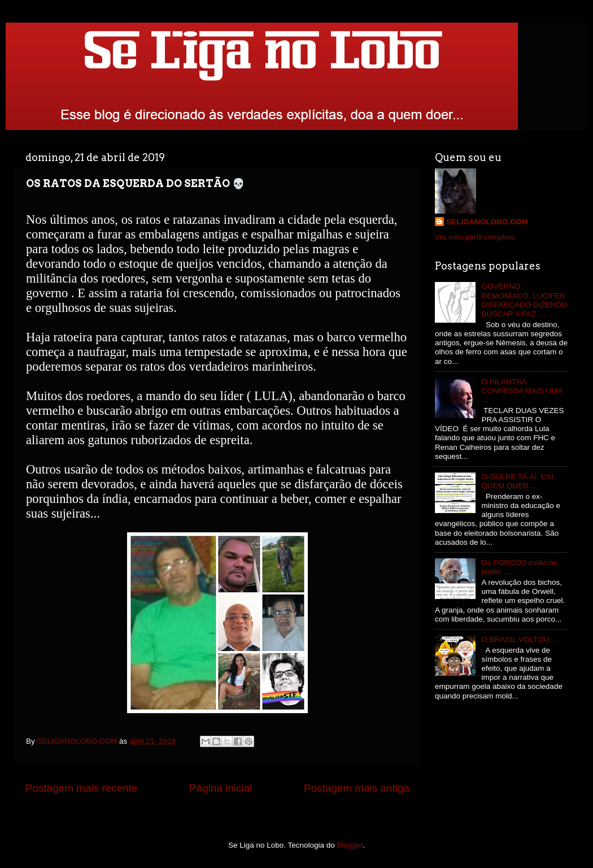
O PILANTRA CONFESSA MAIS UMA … (522, 391)
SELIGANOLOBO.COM (487, 222)
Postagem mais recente (81, 788)
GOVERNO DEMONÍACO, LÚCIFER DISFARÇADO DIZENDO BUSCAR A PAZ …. (524, 300)
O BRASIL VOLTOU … (520, 639)
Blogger (350, 845)
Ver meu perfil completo (475, 237)
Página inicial (221, 788)
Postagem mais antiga (357, 788)
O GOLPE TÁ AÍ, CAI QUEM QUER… (517, 481)
